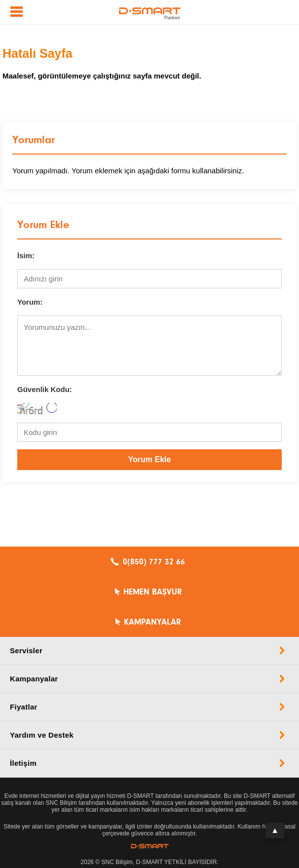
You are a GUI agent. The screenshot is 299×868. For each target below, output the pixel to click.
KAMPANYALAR (152, 622)
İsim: (26, 256)
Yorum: (30, 302)
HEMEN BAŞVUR (153, 592)
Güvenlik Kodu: (45, 389)
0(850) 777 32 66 (154, 562)
